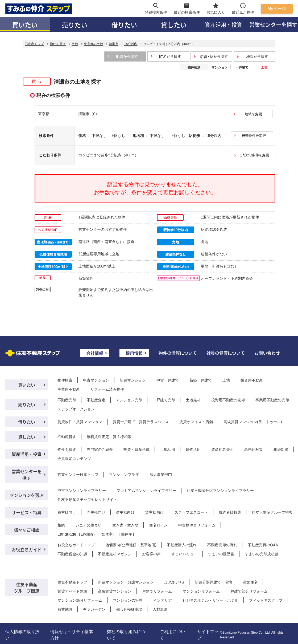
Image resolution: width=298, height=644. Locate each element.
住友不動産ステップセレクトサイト (87, 500)
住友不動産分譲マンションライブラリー (220, 491)
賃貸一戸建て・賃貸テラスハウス (141, 422)
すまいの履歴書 (221, 554)
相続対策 (281, 449)
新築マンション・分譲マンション (126, 582)
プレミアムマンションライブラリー (146, 491)
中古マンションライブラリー (82, 491)
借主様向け (125, 512)
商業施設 (65, 609)
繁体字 (107, 534)
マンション (220, 67)
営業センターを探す (27, 475)
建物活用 (193, 449)
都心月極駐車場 (129, 609)
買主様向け (67, 512)
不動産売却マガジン (115, 554)
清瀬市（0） (89, 114)
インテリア (163, 600)
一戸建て (242, 67)
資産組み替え (222, 449)
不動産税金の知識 (72, 554)
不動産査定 (96, 400)
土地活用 (168, 449)
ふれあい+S (174, 582)
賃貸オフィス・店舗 (196, 422)
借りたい (124, 25)
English (87, 534)
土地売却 (193, 400)
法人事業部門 (161, 475)
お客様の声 (151, 554)
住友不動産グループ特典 (272, 512)
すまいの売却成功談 (262, 554)
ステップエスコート (191, 512)
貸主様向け (155, 512)
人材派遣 (160, 609)
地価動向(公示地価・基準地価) (131, 545)
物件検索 (65, 380)
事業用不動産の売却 (272, 400)
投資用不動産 (252, 380)
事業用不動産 (69, 389)
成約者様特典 (230, 512)
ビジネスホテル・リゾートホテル (210, 600)
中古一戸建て (168, 380)
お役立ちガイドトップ (76, 545)
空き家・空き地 (125, 525)
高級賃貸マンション (115, 591)
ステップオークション (76, 409)
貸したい (174, 25)
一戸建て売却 (164, 400)
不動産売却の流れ (222, 545)
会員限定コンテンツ (74, 459)
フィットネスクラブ (266, 600)
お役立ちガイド (27, 549)
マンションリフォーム (201, 591)
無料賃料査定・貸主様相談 (109, 437)
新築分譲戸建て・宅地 (213, 582)
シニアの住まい (89, 525)
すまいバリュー (184, 554)
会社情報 (95, 353)
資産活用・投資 (223, 25)
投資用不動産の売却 (228, 400)
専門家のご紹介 (100, 449)
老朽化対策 (254, 449)
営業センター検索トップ (78, 475)
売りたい (74, 25)
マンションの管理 (128, 600)
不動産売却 (67, 400)
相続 (61, 525)
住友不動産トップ (72, 582)
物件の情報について (178, 353)
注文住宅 (250, 582)
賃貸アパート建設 (72, 591)
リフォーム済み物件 (107, 389)
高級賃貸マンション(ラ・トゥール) (253, 422)
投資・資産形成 (136, 449)
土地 (226, 380)
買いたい (25, 25)
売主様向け (96, 512)
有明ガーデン (94, 609)
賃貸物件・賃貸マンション (80, 422)
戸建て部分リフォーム (249, 591)
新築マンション (133, 380)
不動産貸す (67, 437)
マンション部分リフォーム (80, 600)
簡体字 (127, 534)
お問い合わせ (267, 353)
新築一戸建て (201, 380)
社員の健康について (226, 353)
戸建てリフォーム (157, 591)
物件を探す (67, 449)
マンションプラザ (124, 475)
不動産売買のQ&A (263, 545)
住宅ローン (158, 525)
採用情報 (134, 353)
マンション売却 (129, 400)
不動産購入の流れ (182, 545)
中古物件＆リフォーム (197, 525)
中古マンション (96, 380)
